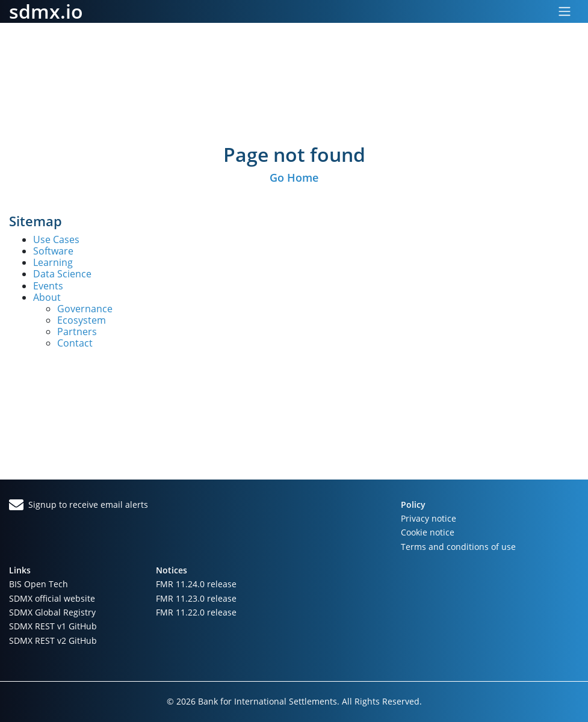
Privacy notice (429, 518)
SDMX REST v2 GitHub (53, 640)
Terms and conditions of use (458, 547)
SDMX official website (52, 598)
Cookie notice (428, 532)
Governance (85, 309)
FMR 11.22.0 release (196, 612)
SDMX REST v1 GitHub (53, 626)
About (47, 297)
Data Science (62, 274)
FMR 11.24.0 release (196, 584)
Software (53, 251)
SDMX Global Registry (52, 612)
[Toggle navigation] (565, 11)
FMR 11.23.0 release (196, 598)
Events (48, 286)
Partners (77, 332)
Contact (75, 343)
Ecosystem (82, 320)
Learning (53, 262)
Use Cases (56, 239)
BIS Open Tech (39, 584)
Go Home (294, 177)
